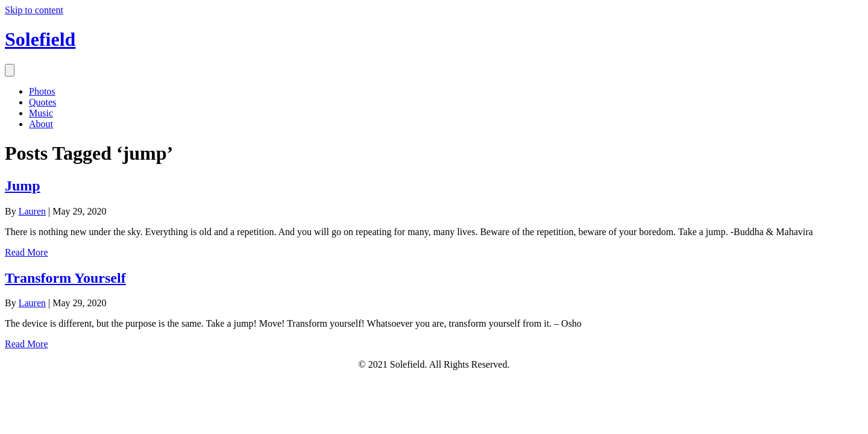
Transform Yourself (65, 278)
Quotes (42, 102)
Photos (42, 91)
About (41, 124)
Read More (27, 252)
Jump (23, 186)
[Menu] (10, 70)
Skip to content (34, 10)
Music (41, 113)
